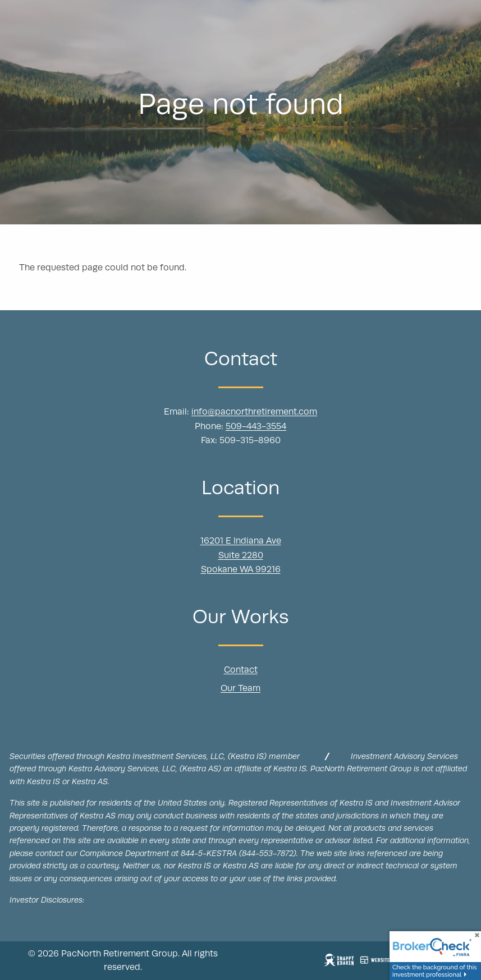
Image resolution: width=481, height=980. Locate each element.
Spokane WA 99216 (241, 570)
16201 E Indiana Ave (241, 541)
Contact (241, 670)
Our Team (240, 689)
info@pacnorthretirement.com (254, 412)
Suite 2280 (241, 556)
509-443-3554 (256, 427)
